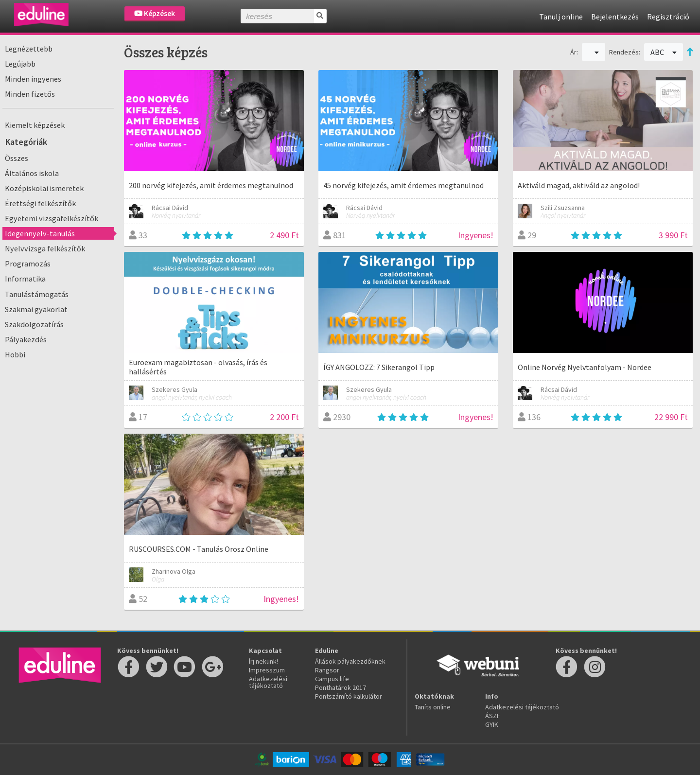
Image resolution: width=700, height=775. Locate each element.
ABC (664, 52)
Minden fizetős (30, 94)
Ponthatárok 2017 (341, 687)
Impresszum (267, 670)
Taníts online (433, 707)
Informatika (25, 279)
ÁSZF (493, 716)
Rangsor (327, 670)
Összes (17, 158)
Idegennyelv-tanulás (40, 233)
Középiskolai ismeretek (44, 188)
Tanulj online (561, 17)
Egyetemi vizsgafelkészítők (52, 218)
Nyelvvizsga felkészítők (45, 248)
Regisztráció (668, 17)
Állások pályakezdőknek (350, 661)
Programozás (28, 264)
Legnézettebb (29, 49)
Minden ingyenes (33, 79)
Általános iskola (32, 173)
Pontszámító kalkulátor (349, 696)
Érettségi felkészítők (40, 203)
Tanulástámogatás (37, 294)
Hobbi (15, 354)
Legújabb (20, 64)
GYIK (492, 724)
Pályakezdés (26, 339)
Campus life (332, 679)
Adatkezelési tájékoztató (268, 682)
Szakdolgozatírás (34, 324)
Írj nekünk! (263, 661)
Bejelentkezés (615, 17)
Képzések (155, 13)
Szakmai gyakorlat (36, 309)
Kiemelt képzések (35, 125)
